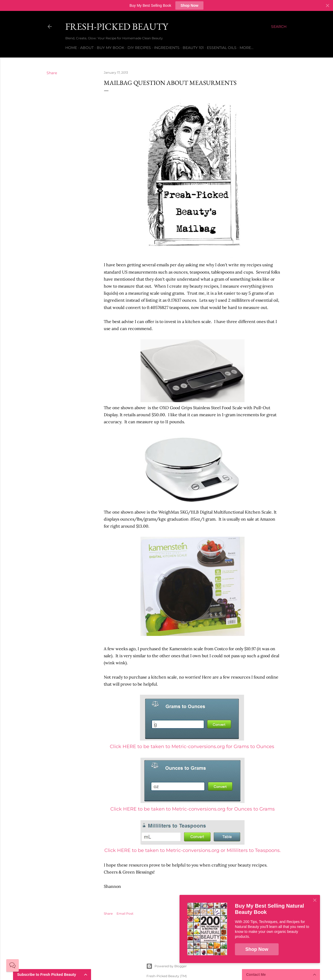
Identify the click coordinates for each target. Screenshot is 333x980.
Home (71, 48)
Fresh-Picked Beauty (117, 26)
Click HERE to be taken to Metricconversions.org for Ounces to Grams (193, 809)
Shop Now (189, 5)
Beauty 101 (193, 48)
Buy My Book (111, 48)
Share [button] (52, 73)
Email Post (125, 913)
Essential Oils (222, 48)
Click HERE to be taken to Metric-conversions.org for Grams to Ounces (192, 747)
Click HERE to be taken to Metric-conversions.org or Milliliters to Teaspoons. (193, 850)
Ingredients (167, 48)
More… (246, 48)
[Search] (279, 27)
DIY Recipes (139, 48)
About (87, 48)
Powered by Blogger (166, 966)
